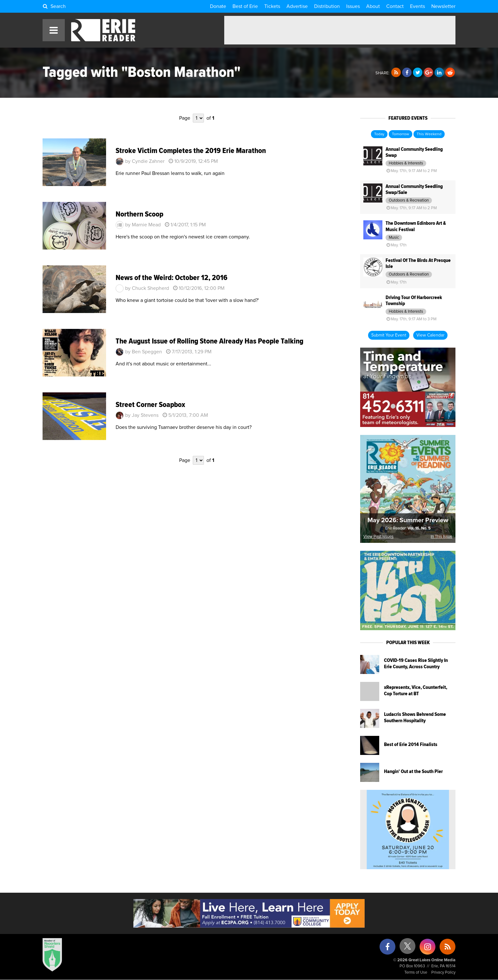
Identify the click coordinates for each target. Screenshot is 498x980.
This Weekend (429, 134)
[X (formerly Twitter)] (407, 948)
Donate (218, 6)
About (373, 6)
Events (417, 6)
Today (379, 134)
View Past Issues (378, 537)
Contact (395, 6)
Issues (353, 6)
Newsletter (443, 6)
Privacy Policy (443, 973)
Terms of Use (416, 973)
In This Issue (441, 537)
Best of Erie (245, 6)
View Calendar (430, 335)
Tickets (272, 6)
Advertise (297, 6)
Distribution (327, 6)
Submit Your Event (389, 335)
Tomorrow (400, 134)
